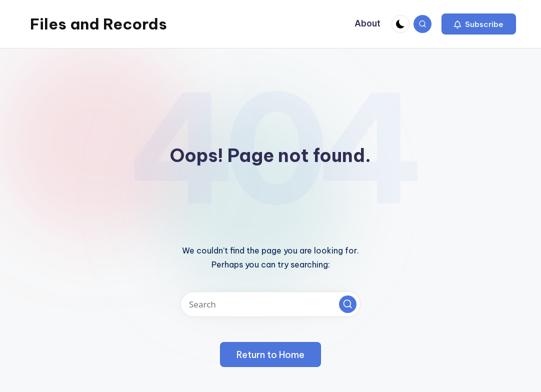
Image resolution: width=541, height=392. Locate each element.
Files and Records (98, 24)
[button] (479, 24)
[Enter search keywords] (270, 304)
